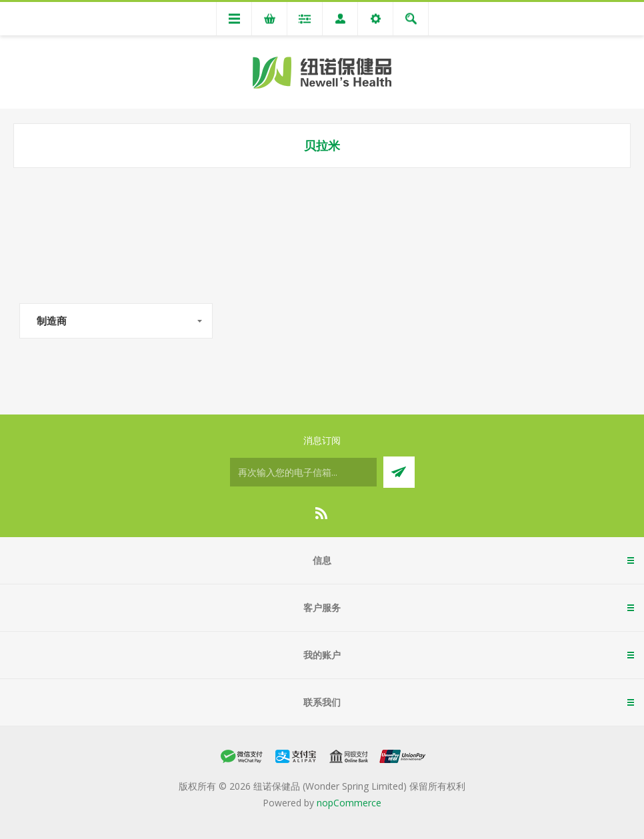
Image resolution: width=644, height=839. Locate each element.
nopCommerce (349, 803)
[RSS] (322, 513)
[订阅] (303, 472)
